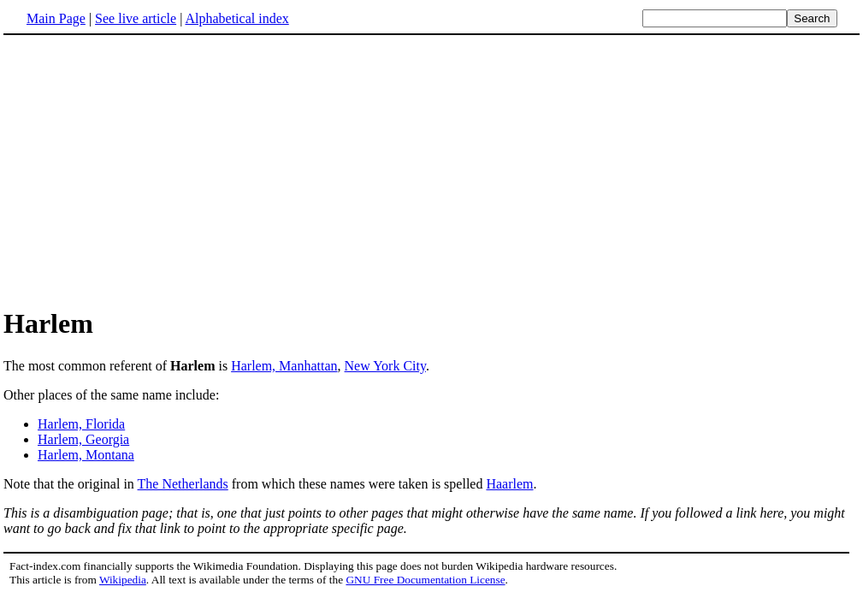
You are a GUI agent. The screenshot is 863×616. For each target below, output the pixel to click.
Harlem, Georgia (83, 439)
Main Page (56, 18)
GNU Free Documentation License (425, 580)
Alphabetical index (236, 18)
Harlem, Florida (81, 424)
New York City (385, 366)
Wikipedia (123, 580)
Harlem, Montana (86, 455)
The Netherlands (183, 484)
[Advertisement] (147, 170)
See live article (136, 18)
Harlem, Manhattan (284, 366)
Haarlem (509, 484)
